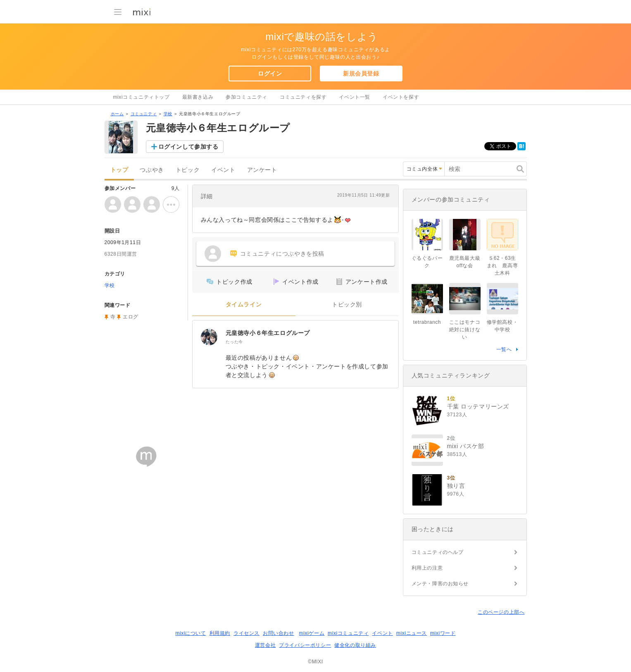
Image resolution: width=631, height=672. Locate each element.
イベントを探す (401, 97)
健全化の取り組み (355, 645)
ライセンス (246, 633)
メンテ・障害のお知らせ (440, 584)
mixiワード (443, 633)
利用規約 (220, 633)
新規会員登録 (361, 74)
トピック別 (347, 305)
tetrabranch (427, 322)
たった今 (234, 342)
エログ (131, 317)
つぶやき (152, 170)
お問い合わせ (279, 633)
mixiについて (190, 633)
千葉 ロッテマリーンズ (478, 406)
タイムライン (244, 305)
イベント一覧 (355, 97)
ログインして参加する (188, 147)
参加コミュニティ (246, 97)
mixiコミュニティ (348, 633)
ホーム (117, 114)
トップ (119, 170)
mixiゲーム (312, 633)
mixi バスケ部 (466, 446)
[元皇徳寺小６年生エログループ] (209, 337)
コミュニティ (144, 114)
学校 (168, 114)
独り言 (456, 486)
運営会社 (265, 645)
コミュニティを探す (303, 97)
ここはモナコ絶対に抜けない (465, 330)
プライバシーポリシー (305, 645)
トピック (188, 170)
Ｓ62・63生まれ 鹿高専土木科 (502, 266)
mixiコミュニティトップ (142, 97)
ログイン (270, 74)
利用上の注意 (427, 568)
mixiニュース (412, 633)
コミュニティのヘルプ (438, 552)
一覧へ (504, 349)
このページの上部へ (501, 612)
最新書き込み (198, 97)
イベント (223, 170)
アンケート (262, 170)
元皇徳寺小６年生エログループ (268, 333)
